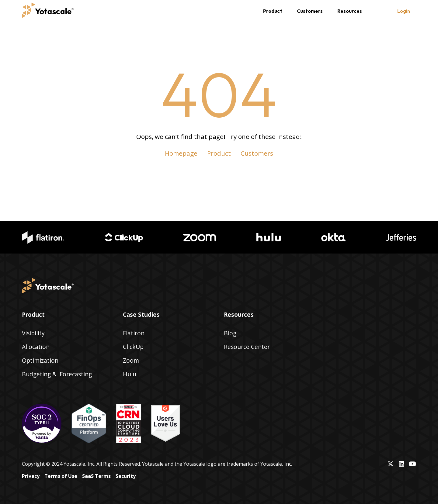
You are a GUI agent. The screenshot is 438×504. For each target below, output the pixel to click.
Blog (230, 333)
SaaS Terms (96, 476)
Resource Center (247, 347)
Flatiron (134, 333)
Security (126, 476)
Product (219, 153)
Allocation (36, 347)
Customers (310, 11)
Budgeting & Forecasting (57, 374)
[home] (48, 11)
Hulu (130, 374)
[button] (273, 11)
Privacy (31, 476)
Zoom (131, 360)
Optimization (40, 360)
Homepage (181, 153)
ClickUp (133, 347)
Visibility (33, 333)
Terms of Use (61, 476)
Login (404, 11)
